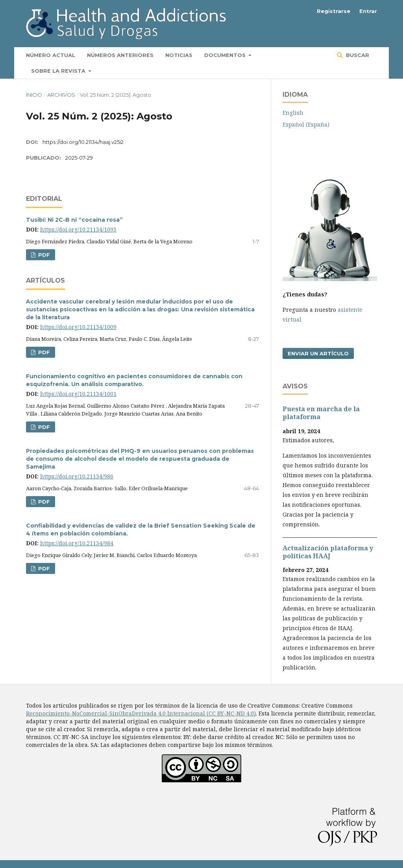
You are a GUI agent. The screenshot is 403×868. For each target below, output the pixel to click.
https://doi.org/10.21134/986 (77, 476)
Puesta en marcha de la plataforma (321, 413)
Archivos (61, 95)
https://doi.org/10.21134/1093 (78, 229)
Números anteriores (120, 55)
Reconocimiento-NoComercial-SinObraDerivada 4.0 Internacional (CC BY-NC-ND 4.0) (141, 713)
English (293, 113)
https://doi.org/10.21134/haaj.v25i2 (83, 142)
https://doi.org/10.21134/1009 (78, 327)
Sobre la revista (59, 71)
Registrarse (334, 11)
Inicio (34, 95)
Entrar (368, 11)
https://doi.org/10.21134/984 (77, 543)
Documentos (226, 55)
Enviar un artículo (318, 353)
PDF (43, 255)
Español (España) (306, 124)
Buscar (357, 55)
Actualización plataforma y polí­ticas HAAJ (328, 552)
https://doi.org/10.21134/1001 (78, 394)
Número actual (51, 55)
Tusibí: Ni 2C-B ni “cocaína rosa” (74, 220)
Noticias (179, 55)
